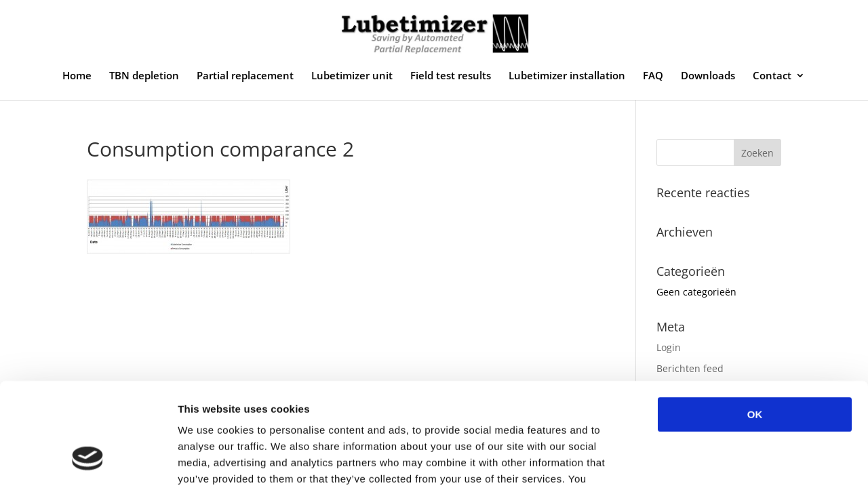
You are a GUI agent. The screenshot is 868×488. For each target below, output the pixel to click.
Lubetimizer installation (567, 76)
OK (755, 326)
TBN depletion (144, 76)
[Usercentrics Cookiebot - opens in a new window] (88, 462)
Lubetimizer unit (352, 76)
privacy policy (365, 406)
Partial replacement (245, 76)
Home (77, 76)
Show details (712, 461)
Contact (772, 76)
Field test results (451, 76)
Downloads (708, 76)
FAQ (653, 76)
